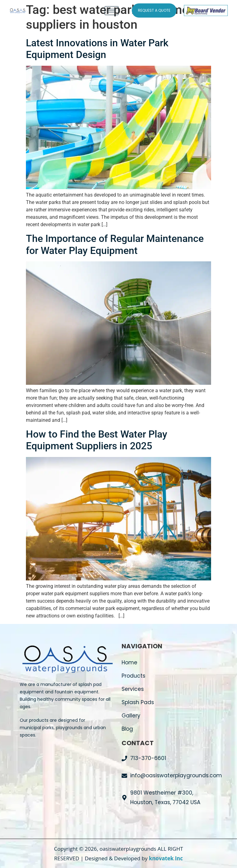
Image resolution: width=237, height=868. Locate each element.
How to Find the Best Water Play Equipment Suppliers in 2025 (97, 440)
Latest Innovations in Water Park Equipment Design (97, 49)
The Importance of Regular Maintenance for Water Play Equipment (115, 244)
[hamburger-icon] (112, 11)
